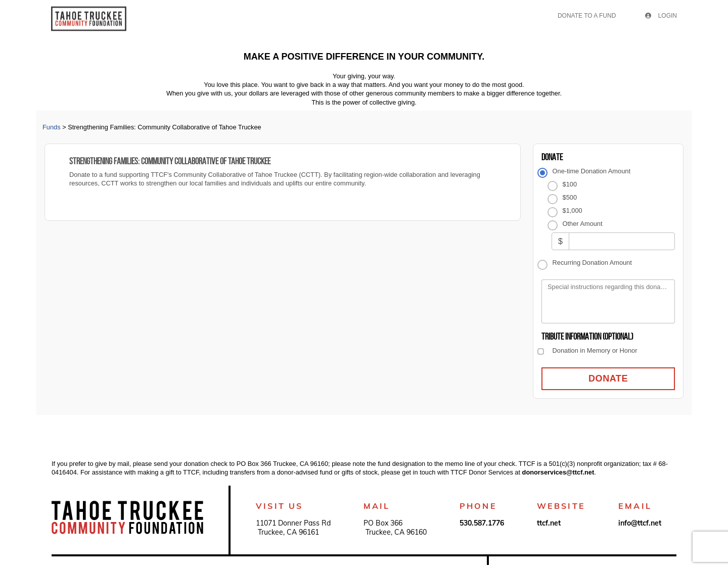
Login (661, 16)
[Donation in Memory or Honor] (541, 351)
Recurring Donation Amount (592, 263)
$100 (570, 184)
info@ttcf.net (640, 523)
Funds (52, 127)
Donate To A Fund (587, 16)
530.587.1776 (482, 523)
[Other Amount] (622, 241)
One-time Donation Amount (591, 171)
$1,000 (573, 210)
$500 (570, 197)
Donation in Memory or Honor (595, 350)
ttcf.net (549, 523)
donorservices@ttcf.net (558, 472)
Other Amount (583, 224)
